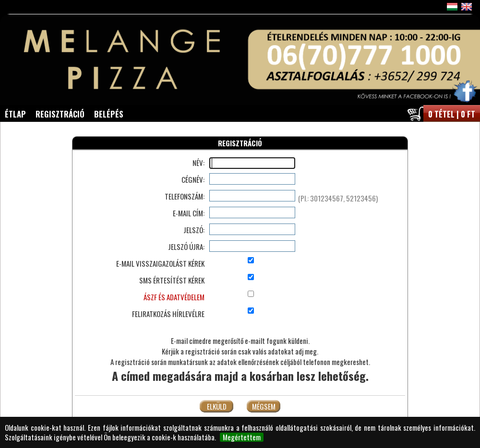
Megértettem (242, 437)
